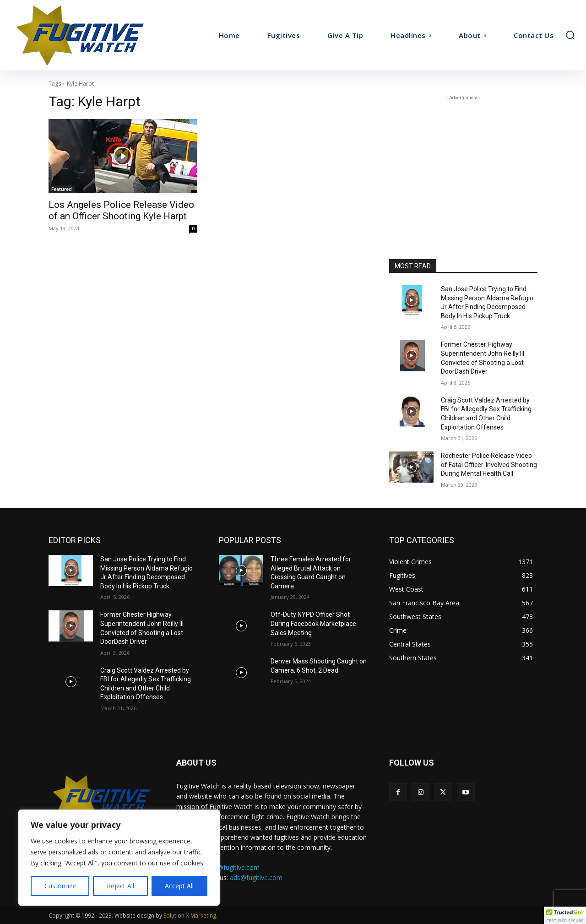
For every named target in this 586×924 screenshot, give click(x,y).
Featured (62, 189)
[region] (119, 858)
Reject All (120, 886)
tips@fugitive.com (233, 867)
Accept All (179, 886)
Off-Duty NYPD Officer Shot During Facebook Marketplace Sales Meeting (313, 623)
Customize (60, 886)
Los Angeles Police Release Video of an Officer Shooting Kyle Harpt (121, 210)
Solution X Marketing (190, 916)
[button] (570, 35)
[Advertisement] (463, 160)
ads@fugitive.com (256, 878)
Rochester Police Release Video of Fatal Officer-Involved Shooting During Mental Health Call (489, 465)
